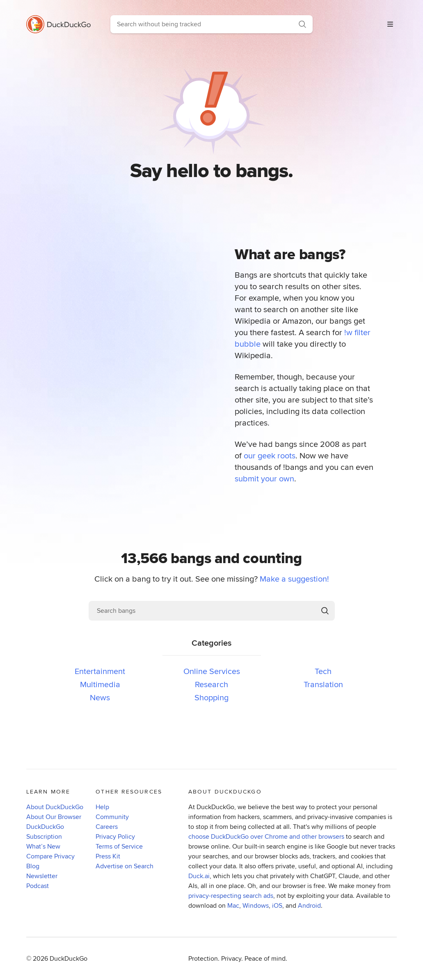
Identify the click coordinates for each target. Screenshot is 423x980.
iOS (277, 905)
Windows (256, 905)
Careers (107, 827)
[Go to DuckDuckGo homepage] (62, 24)
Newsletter (42, 876)
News (100, 697)
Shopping (211, 697)
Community (112, 817)
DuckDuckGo (69, 958)
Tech (323, 671)
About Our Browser (54, 817)
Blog (33, 866)
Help (102, 807)
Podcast (38, 886)
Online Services (212, 671)
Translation (323, 684)
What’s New (43, 846)
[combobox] (201, 24)
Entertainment (100, 671)
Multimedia (100, 684)
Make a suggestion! (294, 579)
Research (211, 684)
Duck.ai (199, 876)
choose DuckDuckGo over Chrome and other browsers (266, 836)
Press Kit (108, 856)
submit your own (264, 478)
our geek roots (270, 455)
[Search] (302, 24)
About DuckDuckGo (55, 807)
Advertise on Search (125, 866)
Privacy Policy (115, 836)
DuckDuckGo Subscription (45, 832)
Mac (233, 905)
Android (309, 905)
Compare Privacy (50, 856)
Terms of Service (119, 846)
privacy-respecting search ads (231, 896)
